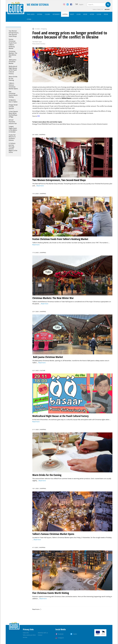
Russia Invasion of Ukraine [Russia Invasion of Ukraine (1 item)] (79, 124)
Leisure (79, 14)
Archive (107, 9)
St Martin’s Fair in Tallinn (13, 101)
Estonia (29, 19)
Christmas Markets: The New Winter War (13, 54)
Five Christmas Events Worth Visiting (13, 94)
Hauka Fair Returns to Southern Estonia (12, 138)
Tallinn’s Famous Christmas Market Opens (13, 86)
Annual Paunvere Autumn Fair (13, 122)
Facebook (61, 634)
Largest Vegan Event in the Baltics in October (13, 129)
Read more (36, 609)
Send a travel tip (98, 9)
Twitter (75, 634)
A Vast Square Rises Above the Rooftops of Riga (13, 114)
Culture (99, 14)
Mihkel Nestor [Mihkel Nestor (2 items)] (66, 124)
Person (106, 14)
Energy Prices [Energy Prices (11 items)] (37, 124)
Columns (47, 14)
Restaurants (56, 14)
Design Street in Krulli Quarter (13, 107)
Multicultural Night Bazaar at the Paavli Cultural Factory (13, 70)
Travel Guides (31, 14)
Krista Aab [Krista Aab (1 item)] (59, 124)
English (81, 5)
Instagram (61, 638)
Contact (40, 635)
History (92, 14)
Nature (85, 14)
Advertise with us (43, 633)
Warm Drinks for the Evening (13, 78)
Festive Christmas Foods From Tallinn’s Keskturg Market (13, 44)
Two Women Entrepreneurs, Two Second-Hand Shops (14, 34)
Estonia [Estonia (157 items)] (45, 124)
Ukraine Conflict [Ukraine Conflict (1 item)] (92, 124)
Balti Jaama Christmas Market (13, 62)
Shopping (65, 14)
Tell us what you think (29, 635)
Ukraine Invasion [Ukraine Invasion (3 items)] (102, 124)
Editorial (40, 14)
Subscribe (26, 633)
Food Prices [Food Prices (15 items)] (52, 124)
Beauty (72, 14)
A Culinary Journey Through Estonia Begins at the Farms (13, 148)
